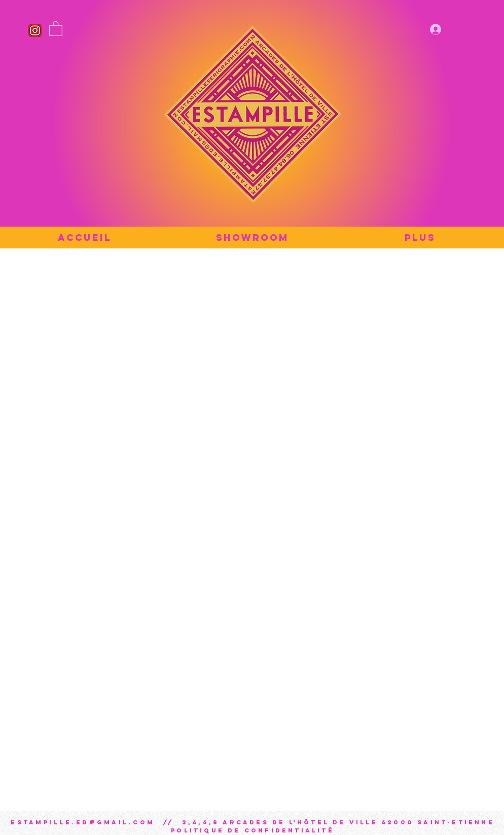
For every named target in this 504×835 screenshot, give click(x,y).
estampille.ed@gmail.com (83, 822)
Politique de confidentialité (253, 830)
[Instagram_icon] (35, 30)
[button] (56, 28)
